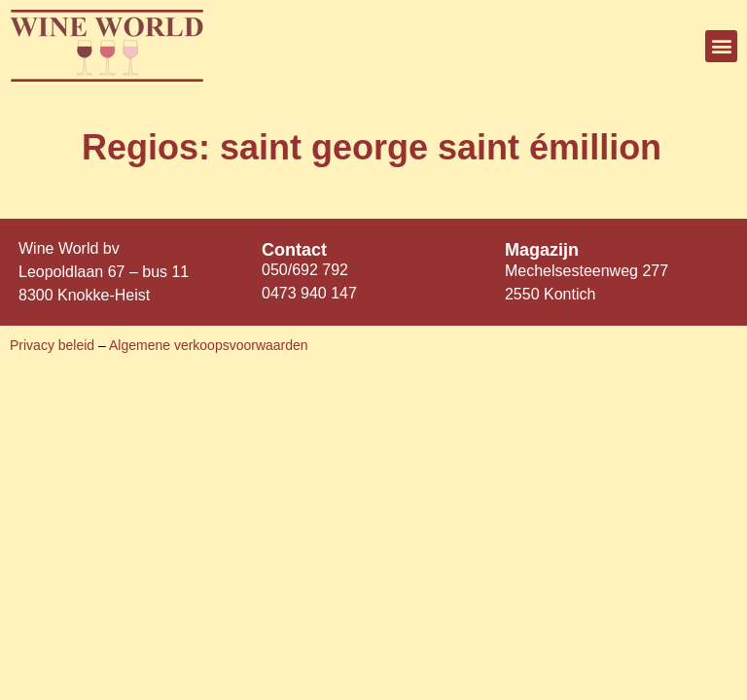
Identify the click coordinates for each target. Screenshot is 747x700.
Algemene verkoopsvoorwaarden (209, 345)
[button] (721, 46)
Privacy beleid (54, 345)
